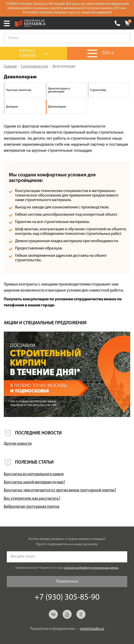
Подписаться (67, 582)
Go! (124, 38)
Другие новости (18, 444)
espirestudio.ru (92, 629)
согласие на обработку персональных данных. (91, 568)
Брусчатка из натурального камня (34, 474)
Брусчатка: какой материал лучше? (34, 482)
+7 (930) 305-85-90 (117, 23)
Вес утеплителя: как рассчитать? (32, 499)
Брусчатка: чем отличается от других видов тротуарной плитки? (60, 490)
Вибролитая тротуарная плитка (32, 507)
